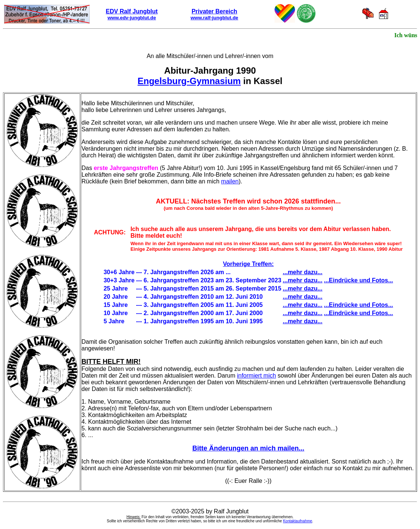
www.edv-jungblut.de (132, 18)
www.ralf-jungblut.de (214, 18)
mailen (230, 181)
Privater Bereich (214, 11)
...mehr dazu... (303, 272)
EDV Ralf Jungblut (132, 11)
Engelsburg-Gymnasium (189, 81)
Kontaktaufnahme (298, 521)
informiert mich (257, 376)
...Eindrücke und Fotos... (359, 280)
